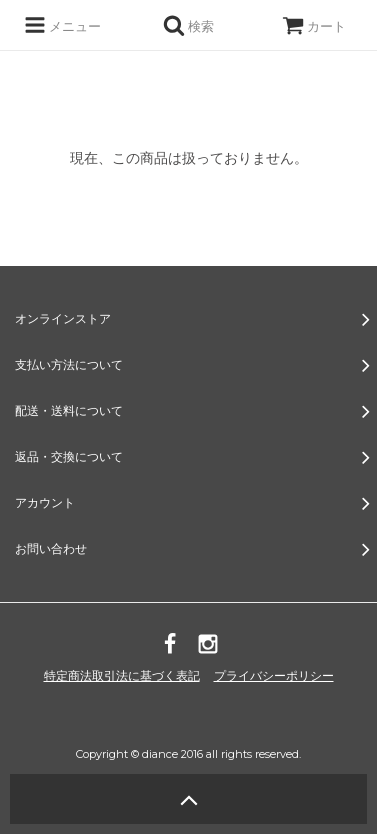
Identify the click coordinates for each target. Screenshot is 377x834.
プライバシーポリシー (274, 675)
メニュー (62, 25)
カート (314, 26)
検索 (188, 25)
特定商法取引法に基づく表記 (122, 675)
